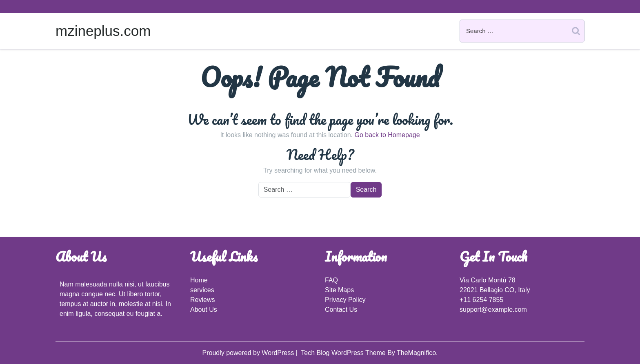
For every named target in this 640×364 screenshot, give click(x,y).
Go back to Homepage (387, 135)
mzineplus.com (103, 31)
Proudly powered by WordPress (249, 353)
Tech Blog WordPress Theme (344, 353)
